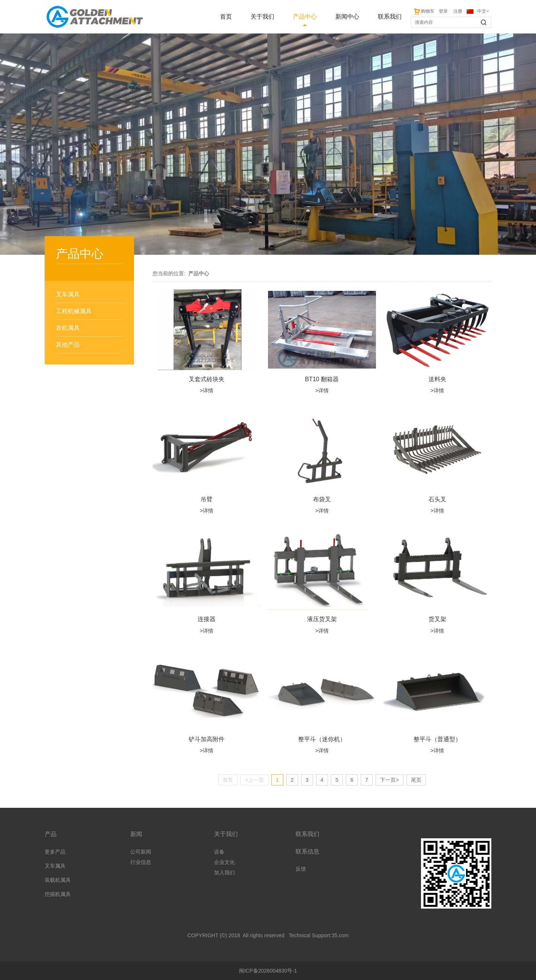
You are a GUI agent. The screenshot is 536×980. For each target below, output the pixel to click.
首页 (226, 17)
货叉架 (437, 619)
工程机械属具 (74, 311)
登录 (443, 11)
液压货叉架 (322, 619)
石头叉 (437, 499)
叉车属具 (68, 294)
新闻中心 (347, 17)
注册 (458, 11)
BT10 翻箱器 (322, 379)
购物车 (424, 11)
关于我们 (262, 17)
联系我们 (390, 17)
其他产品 (68, 345)
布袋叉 (322, 499)
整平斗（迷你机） (322, 739)
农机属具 (68, 328)
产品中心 (305, 17)
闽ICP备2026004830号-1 (268, 971)
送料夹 (437, 379)
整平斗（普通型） (437, 739)
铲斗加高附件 (207, 739)
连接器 (207, 619)
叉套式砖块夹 (207, 379)
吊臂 (207, 499)
